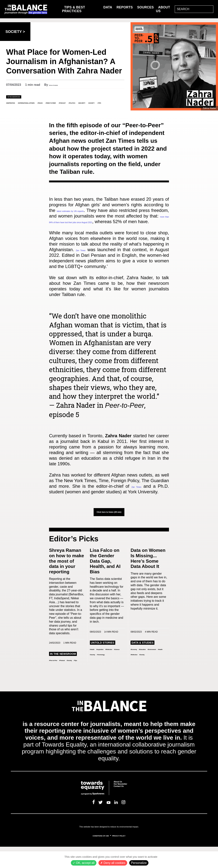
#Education (156, 667)
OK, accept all (84, 863)
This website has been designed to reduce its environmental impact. (109, 847)
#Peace (78, 102)
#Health (95, 667)
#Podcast (14, 106)
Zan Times (89, 259)
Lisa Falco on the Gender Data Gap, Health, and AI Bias (105, 576)
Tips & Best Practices (74, 9)
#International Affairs (49, 102)
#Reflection (98, 672)
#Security (52, 106)
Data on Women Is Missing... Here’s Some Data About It (148, 573)
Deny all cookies (113, 863)
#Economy (138, 667)
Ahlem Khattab (59, 85)
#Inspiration (17, 102)
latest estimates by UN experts (94, 214)
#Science (114, 672)
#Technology (113, 678)
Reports (125, 7)
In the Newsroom (22, 96)
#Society (71, 106)
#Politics (33, 106)
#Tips (85, 106)
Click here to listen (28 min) (109, 526)
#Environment (141, 672)
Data (108, 7)
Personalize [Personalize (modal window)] (139, 863)
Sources (146, 7)
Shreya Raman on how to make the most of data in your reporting (66, 576)
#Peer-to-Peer (99, 102)
